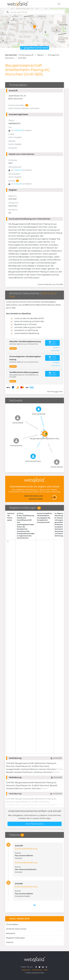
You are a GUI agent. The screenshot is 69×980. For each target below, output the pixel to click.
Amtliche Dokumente (16, 929)
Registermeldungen (16, 938)
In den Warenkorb (52, 343)
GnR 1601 (22, 58)
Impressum (26, 970)
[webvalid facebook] (37, 967)
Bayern (41, 55)
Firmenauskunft (26, 55)
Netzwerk (11, 933)
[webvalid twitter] (40, 967)
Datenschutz (37, 970)
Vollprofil (18, 130)
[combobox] (34, 12)
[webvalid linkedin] (43, 967)
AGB (46, 970)
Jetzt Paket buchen (35, 824)
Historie (10, 942)
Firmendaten (12, 924)
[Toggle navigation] (59, 4)
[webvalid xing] (47, 967)
